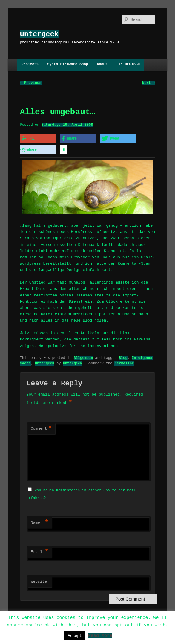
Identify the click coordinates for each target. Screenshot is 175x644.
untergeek (39, 34)
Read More (100, 635)
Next (149, 83)
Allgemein (83, 357)
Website (39, 581)
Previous (31, 83)
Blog (123, 357)
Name (40, 522)
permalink (124, 363)
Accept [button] (75, 636)
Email (40, 551)
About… (103, 65)
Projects (30, 65)
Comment (42, 428)
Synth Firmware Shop (68, 65)
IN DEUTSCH (129, 65)
